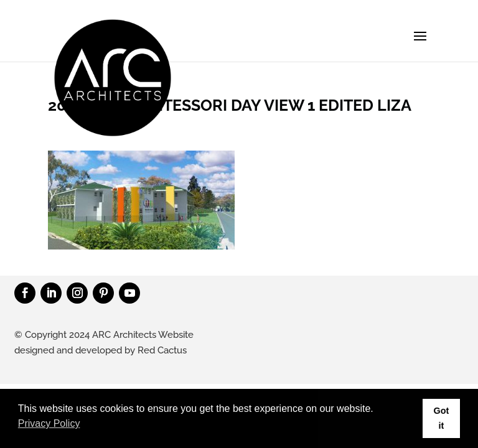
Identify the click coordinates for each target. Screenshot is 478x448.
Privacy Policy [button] (49, 423)
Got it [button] (441, 418)
